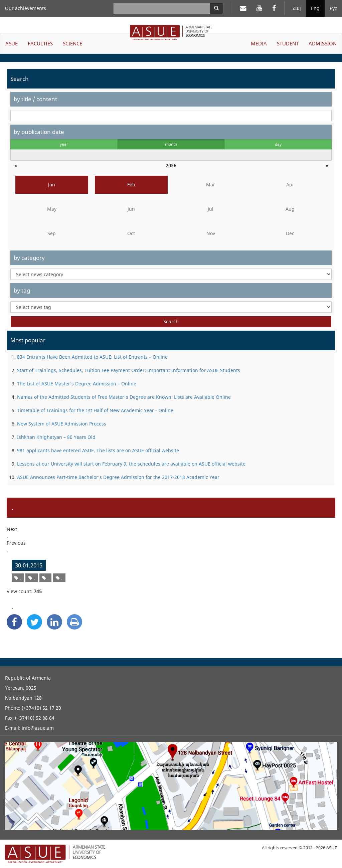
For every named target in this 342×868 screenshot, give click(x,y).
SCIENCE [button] (72, 43)
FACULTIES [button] (40, 43)
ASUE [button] (12, 43)
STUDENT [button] (288, 43)
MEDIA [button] (259, 43)
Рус (333, 8)
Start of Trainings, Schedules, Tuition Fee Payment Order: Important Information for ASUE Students (129, 370)
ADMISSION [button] (323, 43)
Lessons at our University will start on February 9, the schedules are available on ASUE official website (131, 464)
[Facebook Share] (14, 622)
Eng (315, 8)
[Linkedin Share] (54, 622)
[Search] (216, 8)
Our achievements (26, 8)
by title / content (35, 99)
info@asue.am (38, 728)
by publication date (39, 132)
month (171, 144)
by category (29, 258)
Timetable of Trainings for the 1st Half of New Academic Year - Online (95, 410)
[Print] (74, 622)
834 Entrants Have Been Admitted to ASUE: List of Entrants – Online (92, 357)
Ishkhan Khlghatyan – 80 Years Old (56, 437)
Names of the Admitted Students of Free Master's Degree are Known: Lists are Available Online (124, 397)
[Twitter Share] (34, 622)
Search (171, 321)
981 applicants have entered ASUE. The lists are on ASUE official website (98, 450)
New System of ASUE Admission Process (62, 424)
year (64, 144)
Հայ (297, 8)
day (278, 144)
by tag (22, 290)
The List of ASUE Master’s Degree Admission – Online (77, 384)
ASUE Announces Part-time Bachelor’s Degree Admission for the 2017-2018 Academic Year (118, 477)
